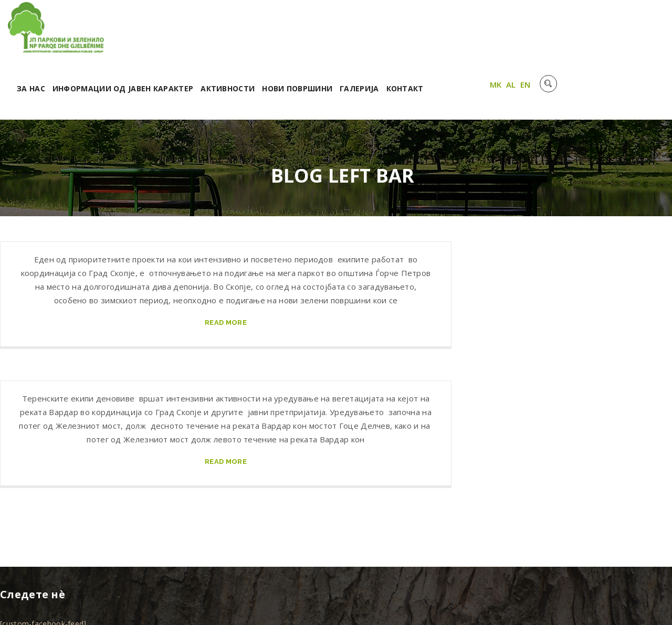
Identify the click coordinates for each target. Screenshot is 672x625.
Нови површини (409, 35)
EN (635, 33)
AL (620, 33)
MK (605, 33)
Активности (340, 35)
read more (226, 270)
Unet (125, 604)
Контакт (517, 35)
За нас (143, 35)
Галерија (471, 35)
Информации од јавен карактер (235, 35)
